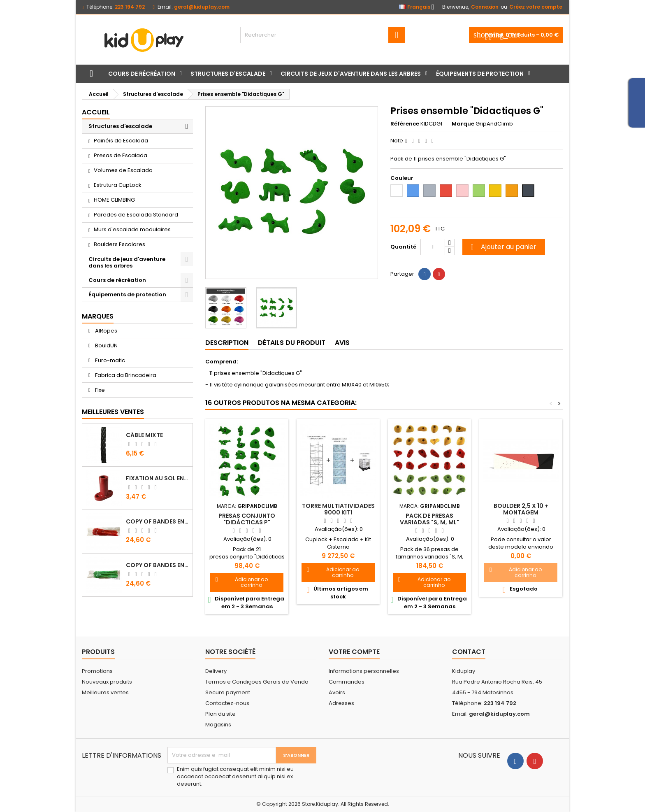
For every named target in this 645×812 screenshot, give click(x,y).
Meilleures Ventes (113, 412)
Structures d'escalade (228, 74)
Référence (405, 124)
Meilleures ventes (105, 692)
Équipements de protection (480, 74)
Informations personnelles (364, 671)
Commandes (347, 682)
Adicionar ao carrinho (242, 582)
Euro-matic (109, 360)
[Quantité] (433, 247)
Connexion (485, 7)
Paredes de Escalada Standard (136, 215)
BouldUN (106, 346)
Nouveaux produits (107, 682)
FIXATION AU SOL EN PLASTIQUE (158, 478)
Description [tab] (227, 343)
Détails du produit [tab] (292, 343)
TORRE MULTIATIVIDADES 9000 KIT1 (338, 509)
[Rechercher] (322, 35)
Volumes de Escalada (123, 170)
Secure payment (228, 692)
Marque (463, 124)
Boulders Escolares (119, 244)
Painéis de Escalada (121, 141)
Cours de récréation (142, 74)
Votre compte (354, 652)
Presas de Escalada (121, 155)
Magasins (218, 725)
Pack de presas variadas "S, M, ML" (429, 519)
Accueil (96, 112)
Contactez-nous (227, 703)
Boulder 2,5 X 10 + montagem (521, 509)
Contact (469, 652)
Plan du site (220, 714)
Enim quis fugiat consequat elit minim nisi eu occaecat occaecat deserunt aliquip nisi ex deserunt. (235, 777)
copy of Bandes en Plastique (158, 521)
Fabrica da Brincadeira (125, 375)
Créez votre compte (536, 7)
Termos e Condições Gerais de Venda (257, 682)
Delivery (216, 671)
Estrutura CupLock (118, 185)
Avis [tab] (342, 343)
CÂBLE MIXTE (144, 435)
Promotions (97, 671)
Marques (98, 316)
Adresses (341, 703)
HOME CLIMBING (114, 200)
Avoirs (337, 692)
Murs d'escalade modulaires (132, 229)
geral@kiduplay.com (202, 7)
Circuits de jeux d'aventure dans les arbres (351, 74)
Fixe (99, 390)
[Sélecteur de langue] (419, 7)
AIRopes (106, 331)
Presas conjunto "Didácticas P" (247, 519)
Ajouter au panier (502, 247)
